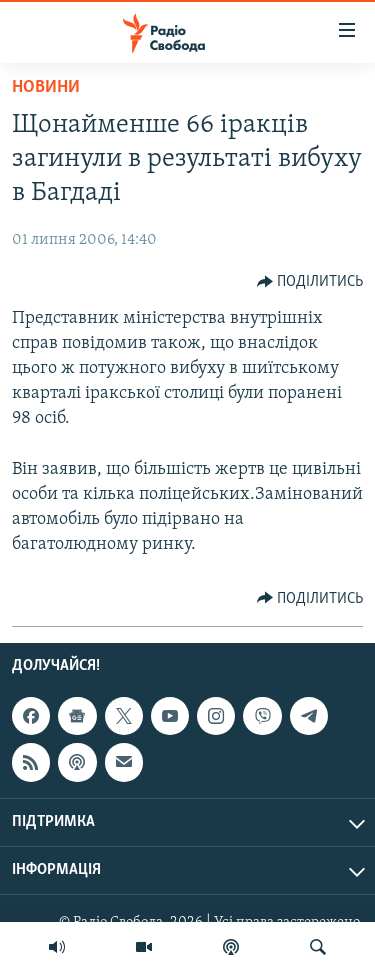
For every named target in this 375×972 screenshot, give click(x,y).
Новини (46, 87)
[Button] (310, 282)
